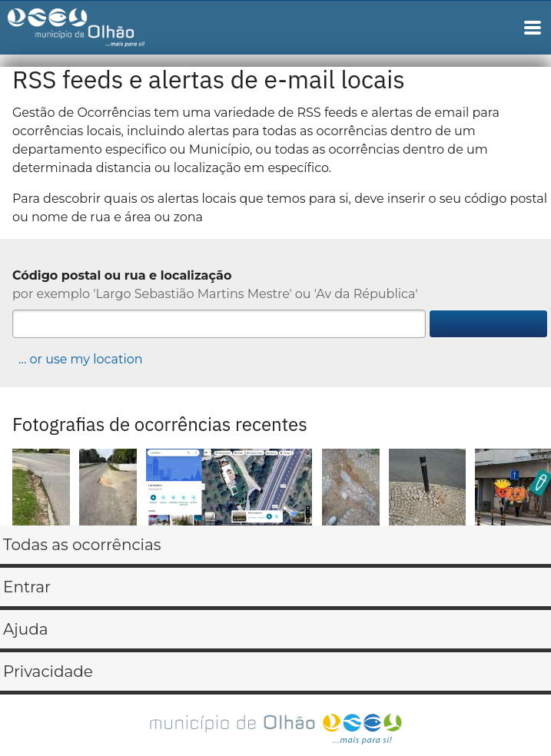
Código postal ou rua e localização (122, 275)
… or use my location (81, 359)
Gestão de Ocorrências (90, 31)
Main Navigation (533, 28)
